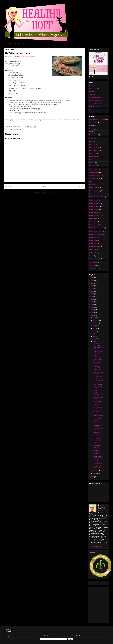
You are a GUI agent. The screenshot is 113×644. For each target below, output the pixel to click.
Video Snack (93, 265)
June (94, 334)
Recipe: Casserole (94, 188)
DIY (90, 132)
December (96, 318)
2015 (93, 307)
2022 (93, 289)
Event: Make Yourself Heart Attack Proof (97, 368)
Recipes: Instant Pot (95, 216)
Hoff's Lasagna (97, 445)
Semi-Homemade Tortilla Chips (97, 467)
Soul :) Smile (93, 253)
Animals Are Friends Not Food (97, 119)
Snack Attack (93, 250)
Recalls (91, 185)
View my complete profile (96, 546)
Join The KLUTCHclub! (97, 356)
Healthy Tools (93, 160)
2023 (93, 286)
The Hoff (102, 505)
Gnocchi (95, 390)
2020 (93, 294)
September (96, 326)
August (95, 328)
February (95, 471)
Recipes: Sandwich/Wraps (16, 129)
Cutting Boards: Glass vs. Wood (97, 463)
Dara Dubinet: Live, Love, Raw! (98, 438)
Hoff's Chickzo (97, 423)
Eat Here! (92, 91)
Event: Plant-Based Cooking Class (98, 352)
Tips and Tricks (93, 262)
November (96, 320)
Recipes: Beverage (94, 203)
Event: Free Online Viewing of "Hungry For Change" (98, 418)
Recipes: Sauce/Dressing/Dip (97, 234)
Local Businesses (94, 169)
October (95, 323)
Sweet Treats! (93, 94)
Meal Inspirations (94, 172)
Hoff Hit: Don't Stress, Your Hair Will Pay (98, 458)
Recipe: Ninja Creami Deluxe (97, 197)
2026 (93, 278)
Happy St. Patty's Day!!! (97, 408)
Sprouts (91, 256)
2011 (93, 477)
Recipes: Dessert (94, 209)
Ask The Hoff (93, 123)
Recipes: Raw (93, 222)
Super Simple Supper (95, 259)
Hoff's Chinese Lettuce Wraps (97, 394)
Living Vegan (93, 166)
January (95, 474)
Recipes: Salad (93, 225)
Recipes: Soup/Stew (95, 247)
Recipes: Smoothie (94, 240)
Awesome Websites (94, 88)
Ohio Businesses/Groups (96, 98)
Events (91, 138)
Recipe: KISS (93, 194)
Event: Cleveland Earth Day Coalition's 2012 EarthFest (98, 428)
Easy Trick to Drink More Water (98, 381)
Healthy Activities (94, 147)
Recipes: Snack (93, 243)
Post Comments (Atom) (48, 193)
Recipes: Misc (93, 219)
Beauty (91, 126)
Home (45, 187)
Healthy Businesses (94, 150)
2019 (93, 297)
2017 (93, 302)
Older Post (80, 187)
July (94, 331)
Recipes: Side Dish (94, 237)
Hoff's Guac (96, 448)
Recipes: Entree (93, 212)
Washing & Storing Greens (98, 373)
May (94, 336)
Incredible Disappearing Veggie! (97, 452)
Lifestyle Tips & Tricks (95, 101)
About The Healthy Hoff (96, 104)
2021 (93, 291)
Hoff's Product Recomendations (98, 107)
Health (91, 141)
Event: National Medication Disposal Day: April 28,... (97, 346)
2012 (93, 315)
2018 (93, 299)
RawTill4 (92, 181)
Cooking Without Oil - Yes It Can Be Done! (97, 386)
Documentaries (93, 135)
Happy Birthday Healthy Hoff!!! (97, 363)
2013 (93, 313)
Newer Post (9, 187)
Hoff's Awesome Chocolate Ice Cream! (97, 403)
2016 (93, 305)
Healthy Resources (94, 157)
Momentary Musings (95, 178)
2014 (93, 310)
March (95, 342)
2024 (93, 283)
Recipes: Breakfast (94, 206)
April (94, 339)
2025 (93, 281)
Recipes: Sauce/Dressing (96, 231)
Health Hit (92, 144)
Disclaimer (92, 110)
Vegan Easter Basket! (96, 433)
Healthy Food (93, 154)
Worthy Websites (94, 268)
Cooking (92, 129)
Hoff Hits (92, 163)
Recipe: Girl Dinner (95, 191)
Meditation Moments (95, 175)
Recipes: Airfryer (94, 200)
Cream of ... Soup (97, 360)
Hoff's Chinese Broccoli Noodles (26, 56)
